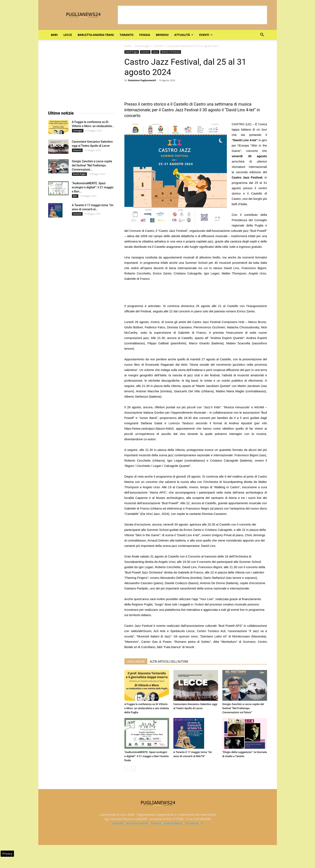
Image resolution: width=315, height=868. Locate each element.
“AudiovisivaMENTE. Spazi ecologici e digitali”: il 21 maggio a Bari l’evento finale (147, 756)
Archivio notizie (137, 823)
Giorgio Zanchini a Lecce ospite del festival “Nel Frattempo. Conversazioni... (92, 165)
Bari (54, 35)
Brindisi (162, 35)
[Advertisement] (192, 15)
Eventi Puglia (143, 46)
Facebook (192, 823)
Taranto (127, 35)
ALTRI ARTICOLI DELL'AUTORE (169, 662)
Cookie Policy (173, 823)
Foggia (145, 35)
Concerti (159, 46)
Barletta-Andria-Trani (96, 35)
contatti (118, 823)
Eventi (206, 35)
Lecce (68, 35)
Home (128, 46)
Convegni (78, 131)
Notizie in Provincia (171, 52)
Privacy (156, 823)
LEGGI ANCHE (136, 662)
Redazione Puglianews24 (142, 80)
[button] (262, 35)
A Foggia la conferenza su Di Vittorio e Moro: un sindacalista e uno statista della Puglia (147, 708)
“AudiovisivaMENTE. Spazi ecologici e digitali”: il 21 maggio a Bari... (93, 187)
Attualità (184, 35)
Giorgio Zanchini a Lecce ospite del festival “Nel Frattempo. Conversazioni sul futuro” (243, 708)
